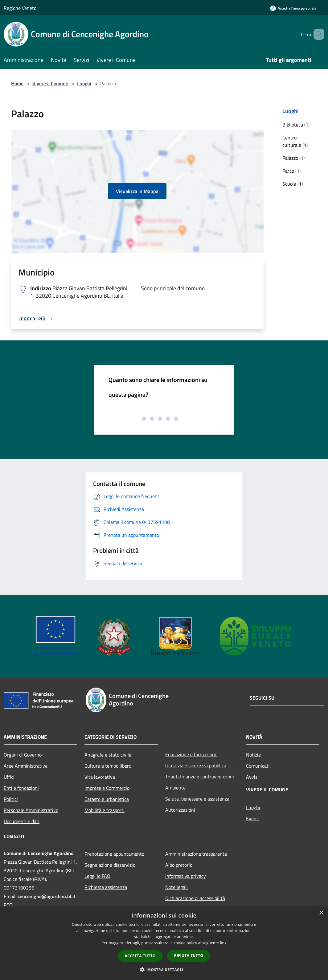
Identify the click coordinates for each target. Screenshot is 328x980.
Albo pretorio (179, 865)
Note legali (176, 887)
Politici (11, 799)
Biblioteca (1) (296, 125)
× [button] (321, 913)
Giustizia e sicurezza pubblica (196, 765)
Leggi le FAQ (97, 876)
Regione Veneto (20, 8)
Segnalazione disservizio (110, 865)
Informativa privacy (186, 876)
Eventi (253, 818)
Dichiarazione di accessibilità (195, 898)
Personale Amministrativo (31, 810)
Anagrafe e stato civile (108, 755)
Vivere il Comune (51, 83)
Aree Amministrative (26, 766)
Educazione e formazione (191, 754)
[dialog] (164, 943)
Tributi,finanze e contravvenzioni (200, 777)
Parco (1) (291, 171)
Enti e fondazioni (21, 788)
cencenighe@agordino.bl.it (47, 896)
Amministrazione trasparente (196, 854)
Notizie (253, 755)
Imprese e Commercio (107, 788)
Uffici (9, 777)
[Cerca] (317, 34)
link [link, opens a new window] (223, 943)
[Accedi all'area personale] (293, 8)
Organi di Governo (23, 755)
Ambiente (175, 788)
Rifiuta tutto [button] (189, 956)
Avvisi (252, 777)
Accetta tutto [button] (140, 956)
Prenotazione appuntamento (114, 854)
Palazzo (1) (293, 158)
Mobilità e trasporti (105, 810)
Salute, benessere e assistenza (197, 799)
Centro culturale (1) (295, 141)
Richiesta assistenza (106, 887)
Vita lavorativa (100, 777)
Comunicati (258, 766)
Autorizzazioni (180, 810)
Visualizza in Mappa (137, 191)
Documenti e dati (22, 821)
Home (17, 83)
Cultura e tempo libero (108, 766)
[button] (164, 970)
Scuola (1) (293, 184)
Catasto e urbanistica (107, 799)
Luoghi (84, 83)
